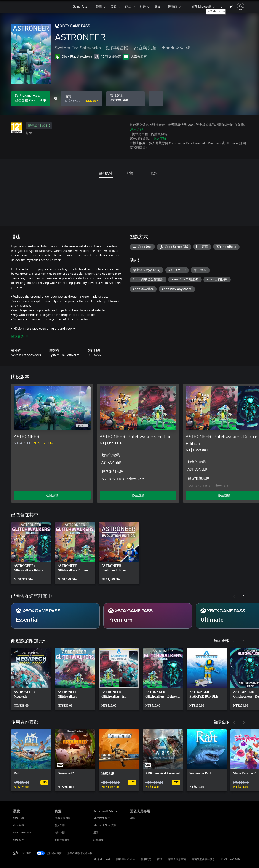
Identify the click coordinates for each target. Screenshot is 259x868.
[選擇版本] (125, 99)
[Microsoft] (29, 6)
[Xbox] (59, 6)
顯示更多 (20, 336)
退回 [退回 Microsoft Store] (96, 832)
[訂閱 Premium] (148, 616)
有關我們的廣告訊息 (203, 859)
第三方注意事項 (177, 859)
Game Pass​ (80, 6)
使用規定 (146, 859)
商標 (160, 859)
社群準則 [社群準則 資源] (60, 832)
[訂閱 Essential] (55, 616)
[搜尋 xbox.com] (222, 6)
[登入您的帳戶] (240, 6)
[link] (31, 553)
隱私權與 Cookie (125, 859)
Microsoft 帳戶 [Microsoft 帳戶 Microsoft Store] (102, 818)
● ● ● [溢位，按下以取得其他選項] (156, 99)
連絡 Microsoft (102, 859)
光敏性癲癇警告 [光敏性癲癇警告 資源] (63, 840)
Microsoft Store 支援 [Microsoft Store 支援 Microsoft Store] (105, 825)
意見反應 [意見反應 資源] (60, 825)
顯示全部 (222, 640)
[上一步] (234, 377)
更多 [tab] (154, 173)
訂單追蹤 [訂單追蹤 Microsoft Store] (99, 840)
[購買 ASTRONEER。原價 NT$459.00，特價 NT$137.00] (82, 99)
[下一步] (243, 377)
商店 (128, 6)
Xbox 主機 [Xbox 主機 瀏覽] (19, 818)
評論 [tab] (130, 173)
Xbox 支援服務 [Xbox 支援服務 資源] (63, 818)
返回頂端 (52, 495)
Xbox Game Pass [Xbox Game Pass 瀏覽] (22, 832)
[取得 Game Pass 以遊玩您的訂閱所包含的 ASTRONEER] (31, 99)
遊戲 (99, 6)
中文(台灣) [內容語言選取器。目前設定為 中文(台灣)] (26, 853)
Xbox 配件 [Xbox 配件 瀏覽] (19, 840)
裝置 (114, 6)
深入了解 (136, 129)
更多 (158, 6)
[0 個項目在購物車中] (231, 6)
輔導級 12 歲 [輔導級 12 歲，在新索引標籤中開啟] (39, 126)
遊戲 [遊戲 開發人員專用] (132, 818)
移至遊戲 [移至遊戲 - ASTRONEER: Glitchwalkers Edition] (138, 495)
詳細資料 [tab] (106, 173)
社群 (143, 6)
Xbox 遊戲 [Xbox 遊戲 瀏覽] (19, 825)
